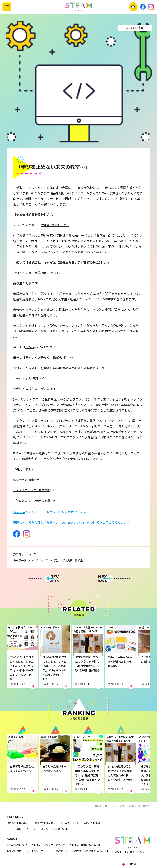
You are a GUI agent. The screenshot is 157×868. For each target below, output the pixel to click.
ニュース (144, 28)
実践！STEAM (97, 824)
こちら (30, 347)
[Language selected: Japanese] (134, 864)
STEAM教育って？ (18, 846)
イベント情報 (15, 830)
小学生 (57, 560)
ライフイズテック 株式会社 (33, 490)
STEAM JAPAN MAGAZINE (90, 846)
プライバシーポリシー (41, 852)
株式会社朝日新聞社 (27, 479)
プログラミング (40, 560)
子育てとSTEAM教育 (46, 824)
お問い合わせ (15, 852)
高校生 (83, 560)
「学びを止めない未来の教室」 (35, 500)
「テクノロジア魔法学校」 (31, 378)
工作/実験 (70, 560)
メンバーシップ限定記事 (57, 830)
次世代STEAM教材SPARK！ (23, 858)
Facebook (20, 512)
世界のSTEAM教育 (18, 824)
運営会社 (64, 852)
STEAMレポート (73, 824)
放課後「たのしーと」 (56, 225)
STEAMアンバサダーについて (51, 846)
